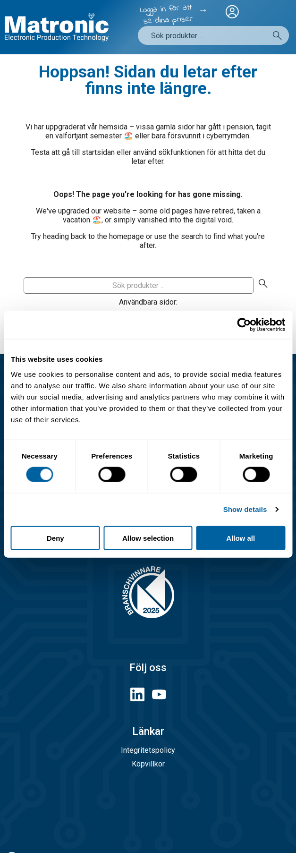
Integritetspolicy (148, 750)
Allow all (241, 538)
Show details (245, 509)
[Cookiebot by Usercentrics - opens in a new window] (244, 325)
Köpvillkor (148, 764)
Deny (55, 538)
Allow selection (148, 538)
